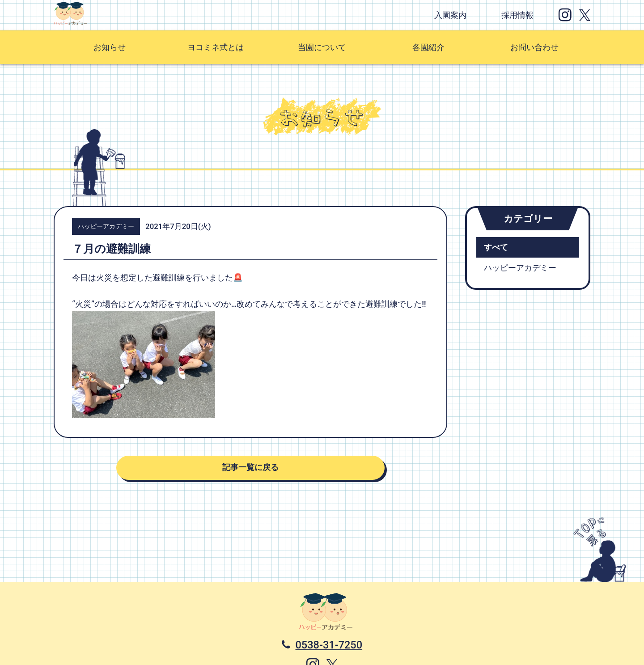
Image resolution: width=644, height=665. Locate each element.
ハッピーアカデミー (520, 268)
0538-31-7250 (329, 645)
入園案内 (450, 15)
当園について (322, 47)
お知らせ (110, 47)
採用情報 (517, 15)
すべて (496, 247)
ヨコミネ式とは (216, 47)
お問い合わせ (534, 47)
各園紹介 (428, 47)
